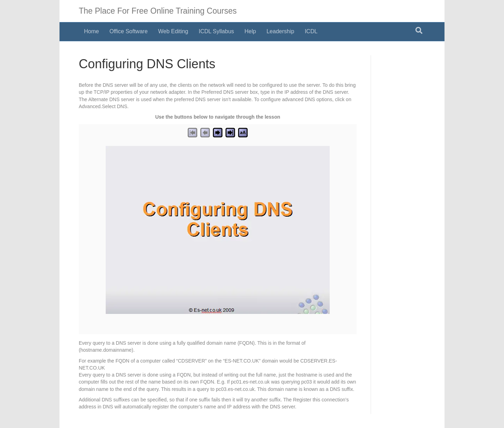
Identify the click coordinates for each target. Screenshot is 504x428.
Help (250, 31)
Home (92, 31)
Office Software (129, 31)
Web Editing (173, 31)
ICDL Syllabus (216, 31)
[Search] (419, 30)
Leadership (280, 31)
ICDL (311, 31)
